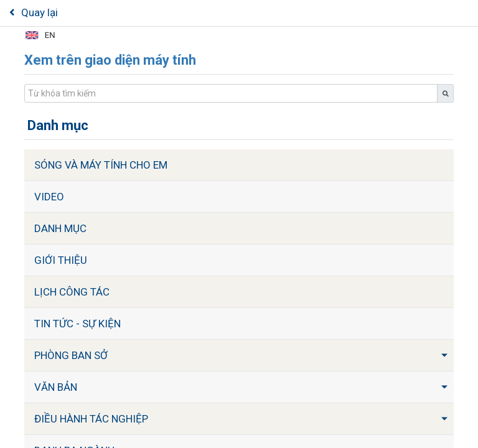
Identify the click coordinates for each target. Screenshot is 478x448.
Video (49, 197)
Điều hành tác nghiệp (91, 419)
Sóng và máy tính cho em (101, 165)
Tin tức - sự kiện (77, 324)
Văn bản (56, 387)
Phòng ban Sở (71, 355)
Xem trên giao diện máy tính (110, 60)
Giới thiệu (61, 260)
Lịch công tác (72, 292)
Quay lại (34, 12)
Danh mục (60, 228)
